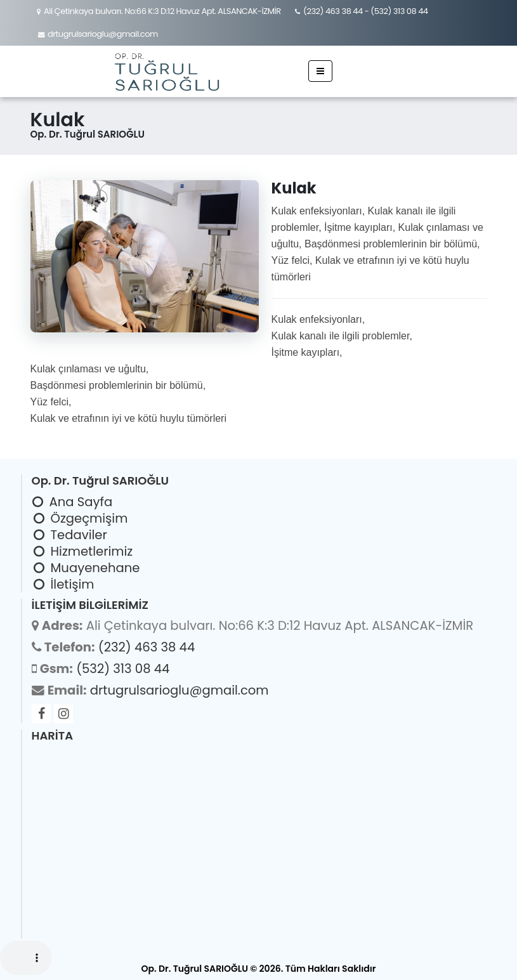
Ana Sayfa (81, 502)
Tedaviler (79, 535)
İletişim (73, 584)
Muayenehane (95, 568)
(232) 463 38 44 (333, 11)
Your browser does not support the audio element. (26, 958)
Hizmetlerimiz (92, 551)
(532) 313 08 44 (399, 11)
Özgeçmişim (89, 518)
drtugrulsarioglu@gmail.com (103, 34)
